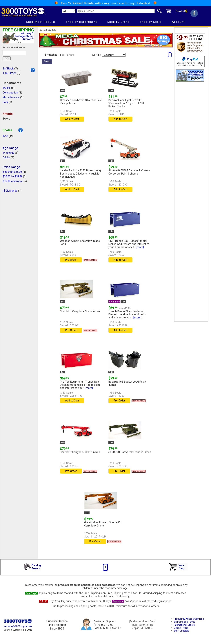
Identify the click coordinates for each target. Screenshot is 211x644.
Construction (10, 93)
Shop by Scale (151, 22)
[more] (140, 247)
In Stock (8, 68)
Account (178, 22)
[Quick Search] (116, 11)
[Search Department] (69, 11)
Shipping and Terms (184, 622)
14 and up (8, 153)
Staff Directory (182, 631)
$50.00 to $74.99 (12, 176)
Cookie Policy (181, 628)
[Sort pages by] (114, 55)
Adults (6, 158)
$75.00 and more (13, 181)
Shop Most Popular (41, 22)
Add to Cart (72, 119)
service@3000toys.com (18, 626)
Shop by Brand (118, 22)
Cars (5, 102)
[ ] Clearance (10, 191)
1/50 (5, 136)
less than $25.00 (12, 172)
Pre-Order (10, 73)
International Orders (184, 625)
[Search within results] (14, 53)
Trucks (7, 88)
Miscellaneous (11, 97)
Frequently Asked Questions (189, 619)
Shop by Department (81, 22)
